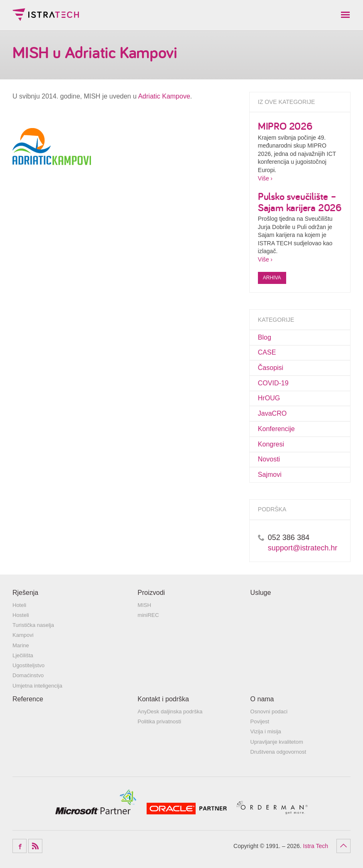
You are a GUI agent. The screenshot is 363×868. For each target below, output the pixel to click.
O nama (262, 699)
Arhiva (272, 278)
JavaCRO (272, 413)
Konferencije (276, 429)
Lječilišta (23, 655)
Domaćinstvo (28, 675)
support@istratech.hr (303, 548)
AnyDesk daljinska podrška (170, 711)
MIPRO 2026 (285, 126)
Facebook (20, 846)
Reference (28, 699)
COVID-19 (273, 383)
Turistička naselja (33, 625)
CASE (267, 352)
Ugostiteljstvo (28, 665)
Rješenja (25, 593)
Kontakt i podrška (163, 699)
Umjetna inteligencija (37, 686)
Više (264, 178)
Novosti (269, 459)
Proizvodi (151, 593)
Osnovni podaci (269, 711)
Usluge (261, 593)
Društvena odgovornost (278, 752)
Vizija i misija (266, 731)
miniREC (148, 615)
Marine (21, 645)
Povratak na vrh (343, 846)
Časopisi (271, 368)
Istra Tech (46, 15)
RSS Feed (35, 846)
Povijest (260, 721)
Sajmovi (270, 475)
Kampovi (23, 635)
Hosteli (21, 615)
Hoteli (19, 605)
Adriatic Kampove (164, 96)
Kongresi (271, 444)
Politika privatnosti (159, 721)
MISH (144, 605)
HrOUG (269, 398)
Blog (265, 337)
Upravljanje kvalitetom (277, 742)
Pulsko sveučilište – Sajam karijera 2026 (300, 202)
